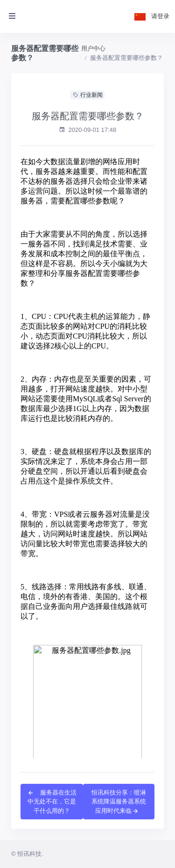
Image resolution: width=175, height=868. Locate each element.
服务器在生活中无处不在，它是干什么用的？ (52, 802)
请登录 (160, 16)
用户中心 (93, 48)
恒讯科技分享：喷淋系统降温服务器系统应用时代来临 (119, 802)
